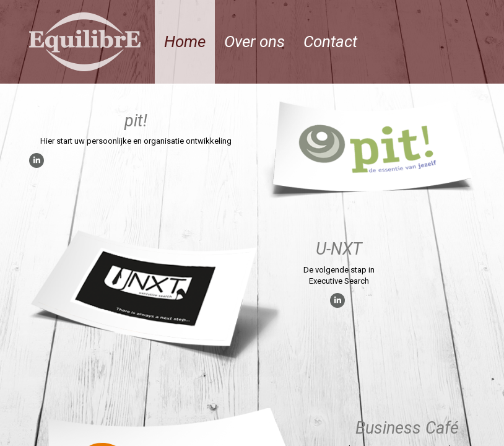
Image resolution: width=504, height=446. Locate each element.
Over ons (254, 42)
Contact (330, 42)
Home (185, 42)
